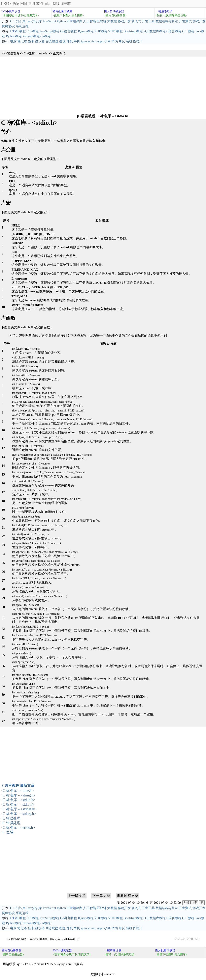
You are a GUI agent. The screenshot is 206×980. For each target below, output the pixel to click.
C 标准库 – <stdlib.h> (19, 800)
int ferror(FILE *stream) (26, 375)
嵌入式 (136, 21)
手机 (77, 41)
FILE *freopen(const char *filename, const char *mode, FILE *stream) (52, 419)
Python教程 (14, 36)
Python (61, 21)
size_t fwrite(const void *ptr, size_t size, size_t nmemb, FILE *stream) (52, 455)
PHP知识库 (75, 21)
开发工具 (148, 21)
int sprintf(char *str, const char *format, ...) (36, 543)
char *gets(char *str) (24, 662)
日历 (48, 4)
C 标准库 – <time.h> (18, 791)
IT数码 (6, 4)
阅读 (56, 4)
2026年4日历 (72, 939)
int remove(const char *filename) (31, 464)
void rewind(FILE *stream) (28, 481)
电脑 (13, 41)
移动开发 (124, 21)
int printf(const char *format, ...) (30, 534)
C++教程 (188, 31)
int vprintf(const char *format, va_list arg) (36, 561)
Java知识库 (34, 21)
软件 (40, 4)
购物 (16, 4)
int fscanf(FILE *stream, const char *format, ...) (39, 578)
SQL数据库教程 (154, 31)
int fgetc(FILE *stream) (25, 605)
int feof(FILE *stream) (25, 366)
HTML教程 (18, 31)
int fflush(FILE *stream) (26, 384)
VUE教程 (101, 31)
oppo (100, 41)
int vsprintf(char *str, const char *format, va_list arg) (42, 570)
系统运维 (22, 26)
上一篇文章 (77, 896)
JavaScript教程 (49, 31)
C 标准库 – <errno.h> (19, 828)
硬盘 (62, 41)
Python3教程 (31, 36)
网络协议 (8, 26)
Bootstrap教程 (133, 31)
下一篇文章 (101, 896)
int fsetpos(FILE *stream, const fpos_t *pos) (37, 437)
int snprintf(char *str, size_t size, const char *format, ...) (44, 719)
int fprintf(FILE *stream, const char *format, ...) (39, 525)
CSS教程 (33, 31)
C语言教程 (174, 31)
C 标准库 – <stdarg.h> (19, 814)
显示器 (40, 41)
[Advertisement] (103, 85)
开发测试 (185, 21)
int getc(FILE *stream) (25, 644)
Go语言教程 (69, 31)
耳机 (70, 41)
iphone (85, 41)
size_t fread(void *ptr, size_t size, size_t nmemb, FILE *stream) (48, 411)
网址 (24, 4)
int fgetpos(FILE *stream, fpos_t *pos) (34, 393)
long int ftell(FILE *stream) (28, 446)
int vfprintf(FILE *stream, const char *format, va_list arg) (45, 552)
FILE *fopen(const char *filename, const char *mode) (43, 402)
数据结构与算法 (167, 21)
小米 (107, 41)
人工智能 (90, 21)
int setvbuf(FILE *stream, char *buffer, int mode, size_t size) (46, 499)
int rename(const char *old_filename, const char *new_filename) (49, 472)
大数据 (112, 21)
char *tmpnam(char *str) (26, 517)
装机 (129, 41)
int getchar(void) (22, 653)
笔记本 (22, 41)
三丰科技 (33, 939)
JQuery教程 (85, 31)
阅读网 (43, 939)
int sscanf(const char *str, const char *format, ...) (40, 596)
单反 (122, 41)
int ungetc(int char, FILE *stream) (31, 701)
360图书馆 (13, 939)
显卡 (31, 41)
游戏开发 (199, 21)
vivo (93, 41)
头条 (32, 4)
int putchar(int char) (23, 684)
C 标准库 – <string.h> (19, 795)
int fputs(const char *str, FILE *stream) (34, 635)
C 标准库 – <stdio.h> (36, 54)
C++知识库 (18, 21)
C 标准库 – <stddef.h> (19, 809)
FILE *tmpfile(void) (24, 508)
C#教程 (46, 36)
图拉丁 (138, 41)
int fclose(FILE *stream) (26, 349)
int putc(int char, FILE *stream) (30, 675)
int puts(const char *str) (25, 693)
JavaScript (49, 21)
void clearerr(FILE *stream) (28, 358)
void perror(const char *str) (28, 710)
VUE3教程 (116, 31)
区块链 (102, 21)
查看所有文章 (128, 896)
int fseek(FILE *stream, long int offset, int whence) (41, 428)
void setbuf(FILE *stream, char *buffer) (35, 490)
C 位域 (8, 832)
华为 (115, 41)
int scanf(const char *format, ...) (30, 587)
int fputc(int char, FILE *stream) (30, 627)
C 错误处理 (12, 818)
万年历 (59, 939)
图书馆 (66, 4)
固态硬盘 (52, 41)
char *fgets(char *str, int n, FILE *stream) (36, 614)
